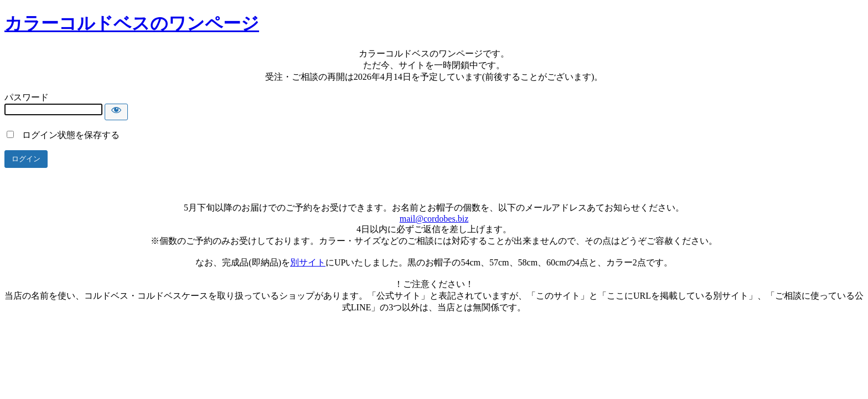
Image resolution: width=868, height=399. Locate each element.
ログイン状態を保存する (63, 135)
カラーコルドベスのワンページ (132, 23)
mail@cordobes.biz (434, 219)
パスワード (27, 97)
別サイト (308, 262)
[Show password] (116, 112)
